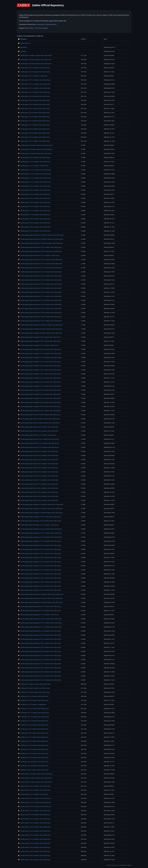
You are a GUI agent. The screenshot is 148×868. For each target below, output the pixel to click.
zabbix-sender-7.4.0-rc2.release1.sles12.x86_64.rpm (34, 790)
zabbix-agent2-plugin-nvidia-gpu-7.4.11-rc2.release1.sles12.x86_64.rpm (40, 537)
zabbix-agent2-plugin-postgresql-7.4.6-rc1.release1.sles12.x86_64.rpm (40, 647)
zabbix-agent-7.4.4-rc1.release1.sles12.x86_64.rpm (34, 104)
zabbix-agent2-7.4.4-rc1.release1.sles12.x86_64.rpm (34, 194)
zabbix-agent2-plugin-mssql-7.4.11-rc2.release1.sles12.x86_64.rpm (39, 447)
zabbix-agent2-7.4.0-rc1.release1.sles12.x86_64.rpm (34, 157)
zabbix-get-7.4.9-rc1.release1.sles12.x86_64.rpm (33, 770)
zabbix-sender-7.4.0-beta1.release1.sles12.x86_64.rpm (35, 778)
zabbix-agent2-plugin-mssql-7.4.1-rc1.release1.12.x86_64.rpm (37, 435)
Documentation (51, 24)
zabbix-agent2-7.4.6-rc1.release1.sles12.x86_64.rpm (34, 198)
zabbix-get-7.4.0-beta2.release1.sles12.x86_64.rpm (34, 692)
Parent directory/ (24, 43)
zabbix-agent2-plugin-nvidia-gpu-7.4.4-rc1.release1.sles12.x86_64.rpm (40, 553)
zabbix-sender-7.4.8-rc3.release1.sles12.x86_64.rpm (34, 855)
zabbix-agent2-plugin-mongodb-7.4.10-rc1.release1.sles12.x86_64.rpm (40, 349)
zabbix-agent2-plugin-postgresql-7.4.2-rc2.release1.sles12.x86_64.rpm (40, 635)
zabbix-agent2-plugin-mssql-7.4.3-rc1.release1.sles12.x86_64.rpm (38, 460)
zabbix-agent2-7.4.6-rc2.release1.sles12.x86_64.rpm (34, 202)
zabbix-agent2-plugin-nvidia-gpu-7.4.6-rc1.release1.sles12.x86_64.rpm (40, 557)
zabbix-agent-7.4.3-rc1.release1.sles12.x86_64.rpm (34, 100)
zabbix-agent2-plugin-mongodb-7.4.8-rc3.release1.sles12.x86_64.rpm (39, 406)
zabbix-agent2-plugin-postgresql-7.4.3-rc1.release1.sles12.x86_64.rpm (40, 639)
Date (105, 39)
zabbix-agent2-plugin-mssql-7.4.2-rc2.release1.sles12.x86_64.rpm (38, 455)
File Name (22, 39)
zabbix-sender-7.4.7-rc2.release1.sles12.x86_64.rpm (34, 839)
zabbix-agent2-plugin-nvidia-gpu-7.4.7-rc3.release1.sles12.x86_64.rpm (40, 574)
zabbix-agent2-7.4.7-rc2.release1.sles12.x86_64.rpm (34, 211)
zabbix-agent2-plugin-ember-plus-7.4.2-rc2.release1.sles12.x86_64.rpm (40, 276)
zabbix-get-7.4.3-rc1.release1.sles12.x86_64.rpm (33, 729)
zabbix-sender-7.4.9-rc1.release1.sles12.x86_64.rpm (34, 860)
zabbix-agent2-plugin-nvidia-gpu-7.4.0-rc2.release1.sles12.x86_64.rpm (40, 521)
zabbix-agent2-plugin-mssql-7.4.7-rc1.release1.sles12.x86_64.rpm (38, 476)
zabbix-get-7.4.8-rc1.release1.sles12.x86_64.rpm (33, 758)
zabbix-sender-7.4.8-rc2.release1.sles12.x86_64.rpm (34, 851)
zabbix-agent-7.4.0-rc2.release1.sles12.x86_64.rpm (34, 72)
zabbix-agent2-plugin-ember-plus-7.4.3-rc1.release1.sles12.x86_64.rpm (40, 280)
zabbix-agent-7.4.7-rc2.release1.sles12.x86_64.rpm (34, 121)
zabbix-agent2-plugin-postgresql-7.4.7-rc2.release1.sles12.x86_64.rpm (40, 660)
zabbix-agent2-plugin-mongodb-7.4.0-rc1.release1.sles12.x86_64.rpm (39, 337)
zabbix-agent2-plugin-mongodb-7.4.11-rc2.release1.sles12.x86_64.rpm (40, 357)
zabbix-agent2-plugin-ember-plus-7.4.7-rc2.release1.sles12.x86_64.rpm (40, 300)
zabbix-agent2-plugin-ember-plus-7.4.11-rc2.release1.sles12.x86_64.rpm (40, 268)
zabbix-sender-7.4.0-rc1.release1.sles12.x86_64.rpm (34, 786)
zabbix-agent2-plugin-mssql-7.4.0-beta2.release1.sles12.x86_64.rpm (39, 423)
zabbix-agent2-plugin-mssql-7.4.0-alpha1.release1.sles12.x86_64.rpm (39, 415)
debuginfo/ (22, 47)
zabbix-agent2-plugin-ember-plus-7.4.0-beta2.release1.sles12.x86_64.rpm (41, 243)
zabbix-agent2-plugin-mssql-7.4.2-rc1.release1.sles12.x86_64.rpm (38, 451)
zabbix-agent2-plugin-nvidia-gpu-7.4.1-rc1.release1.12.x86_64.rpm (38, 525)
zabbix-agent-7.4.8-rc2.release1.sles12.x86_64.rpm (34, 133)
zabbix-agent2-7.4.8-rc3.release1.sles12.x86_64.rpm (34, 227)
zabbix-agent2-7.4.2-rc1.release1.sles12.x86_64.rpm (34, 182)
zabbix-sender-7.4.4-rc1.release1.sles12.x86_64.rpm (34, 823)
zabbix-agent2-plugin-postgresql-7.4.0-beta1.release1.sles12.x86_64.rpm (40, 598)
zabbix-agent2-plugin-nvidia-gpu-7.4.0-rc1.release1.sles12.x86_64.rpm (40, 517)
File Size (83, 39)
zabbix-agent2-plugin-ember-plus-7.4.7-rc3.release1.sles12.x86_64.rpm (40, 304)
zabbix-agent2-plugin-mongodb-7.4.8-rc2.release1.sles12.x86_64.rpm (39, 402)
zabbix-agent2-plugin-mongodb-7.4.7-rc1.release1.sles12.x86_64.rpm (39, 386)
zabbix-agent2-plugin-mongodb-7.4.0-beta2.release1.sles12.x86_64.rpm (40, 333)
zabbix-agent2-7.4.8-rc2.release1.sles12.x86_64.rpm (34, 223)
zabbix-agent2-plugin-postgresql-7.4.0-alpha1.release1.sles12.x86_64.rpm (41, 594)
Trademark (123, 865)
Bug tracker (30, 28)
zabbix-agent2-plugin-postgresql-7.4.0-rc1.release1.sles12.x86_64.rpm (40, 606)
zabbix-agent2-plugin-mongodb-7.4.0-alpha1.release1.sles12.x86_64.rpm (40, 325)
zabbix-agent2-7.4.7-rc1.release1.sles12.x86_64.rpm (34, 206)
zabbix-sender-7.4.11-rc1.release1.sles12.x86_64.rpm (35, 802)
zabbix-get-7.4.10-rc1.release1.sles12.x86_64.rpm (33, 709)
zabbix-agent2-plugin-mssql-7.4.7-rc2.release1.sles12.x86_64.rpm (38, 480)
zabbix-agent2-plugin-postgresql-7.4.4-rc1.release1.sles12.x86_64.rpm (40, 643)
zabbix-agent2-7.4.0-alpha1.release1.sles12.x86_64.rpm (35, 145)
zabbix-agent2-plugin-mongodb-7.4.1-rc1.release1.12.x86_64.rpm (38, 345)
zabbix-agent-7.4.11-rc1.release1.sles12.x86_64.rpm (34, 84)
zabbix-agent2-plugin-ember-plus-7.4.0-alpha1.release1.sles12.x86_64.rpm (41, 235)
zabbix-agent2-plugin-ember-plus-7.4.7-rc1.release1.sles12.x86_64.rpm (40, 296)
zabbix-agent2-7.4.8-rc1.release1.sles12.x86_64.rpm (34, 219)
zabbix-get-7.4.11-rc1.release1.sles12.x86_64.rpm (33, 713)
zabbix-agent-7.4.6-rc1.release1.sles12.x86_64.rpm (34, 108)
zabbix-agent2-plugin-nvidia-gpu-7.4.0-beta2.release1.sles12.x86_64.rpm (40, 513)
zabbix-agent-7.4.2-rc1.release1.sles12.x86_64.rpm (34, 92)
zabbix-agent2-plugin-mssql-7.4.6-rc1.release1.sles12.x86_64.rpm (38, 468)
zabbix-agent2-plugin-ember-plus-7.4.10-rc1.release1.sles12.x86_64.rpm (40, 260)
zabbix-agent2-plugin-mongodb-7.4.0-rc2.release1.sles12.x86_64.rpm (39, 341)
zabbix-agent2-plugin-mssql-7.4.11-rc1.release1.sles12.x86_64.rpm (39, 443)
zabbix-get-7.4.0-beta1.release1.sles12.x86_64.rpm (34, 688)
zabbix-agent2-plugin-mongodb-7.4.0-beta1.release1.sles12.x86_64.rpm (40, 329)
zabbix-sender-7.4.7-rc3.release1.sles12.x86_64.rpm (34, 843)
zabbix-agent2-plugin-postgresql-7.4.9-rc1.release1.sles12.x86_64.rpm (40, 680)
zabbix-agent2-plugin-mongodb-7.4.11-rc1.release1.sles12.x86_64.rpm (40, 353)
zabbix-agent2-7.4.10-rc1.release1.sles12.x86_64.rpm (35, 170)
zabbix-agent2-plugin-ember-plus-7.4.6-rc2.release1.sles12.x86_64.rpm (40, 292)
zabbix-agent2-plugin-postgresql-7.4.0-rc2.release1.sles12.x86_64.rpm (40, 611)
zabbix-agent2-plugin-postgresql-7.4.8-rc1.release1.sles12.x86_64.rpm (40, 668)
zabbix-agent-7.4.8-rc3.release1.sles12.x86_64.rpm (34, 137)
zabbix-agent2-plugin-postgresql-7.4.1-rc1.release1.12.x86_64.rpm (38, 615)
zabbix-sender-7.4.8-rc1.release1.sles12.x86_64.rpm (34, 847)
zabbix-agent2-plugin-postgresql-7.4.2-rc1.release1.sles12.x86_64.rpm (40, 631)
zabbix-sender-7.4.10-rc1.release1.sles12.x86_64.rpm (35, 798)
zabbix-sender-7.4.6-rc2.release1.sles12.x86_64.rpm (34, 831)
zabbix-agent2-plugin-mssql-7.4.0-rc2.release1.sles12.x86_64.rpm (38, 431)
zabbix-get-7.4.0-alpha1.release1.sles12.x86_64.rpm (34, 684)
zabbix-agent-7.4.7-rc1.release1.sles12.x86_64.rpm (34, 117)
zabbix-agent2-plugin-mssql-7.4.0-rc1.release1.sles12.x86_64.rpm (38, 427)
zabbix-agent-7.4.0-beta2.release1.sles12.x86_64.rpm (35, 64)
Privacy (129, 865)
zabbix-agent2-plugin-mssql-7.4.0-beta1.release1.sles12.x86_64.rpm (39, 419)
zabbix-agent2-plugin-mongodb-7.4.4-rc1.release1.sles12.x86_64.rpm (39, 374)
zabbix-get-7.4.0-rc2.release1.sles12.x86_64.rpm (33, 700)
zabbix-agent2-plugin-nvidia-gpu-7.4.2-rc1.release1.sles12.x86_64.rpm (40, 541)
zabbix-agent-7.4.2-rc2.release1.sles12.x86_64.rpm (34, 96)
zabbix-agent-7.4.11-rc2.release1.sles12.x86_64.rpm (34, 88)
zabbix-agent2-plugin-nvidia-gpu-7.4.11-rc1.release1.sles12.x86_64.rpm (40, 533)
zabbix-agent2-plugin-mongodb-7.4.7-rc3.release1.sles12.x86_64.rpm (39, 394)
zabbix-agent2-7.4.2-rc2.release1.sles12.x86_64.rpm (34, 186)
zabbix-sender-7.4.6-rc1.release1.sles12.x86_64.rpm (34, 827)
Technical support (42, 28)
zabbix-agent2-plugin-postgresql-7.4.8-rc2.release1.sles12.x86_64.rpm (40, 672)
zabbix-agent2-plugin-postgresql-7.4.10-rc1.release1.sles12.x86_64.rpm (40, 619)
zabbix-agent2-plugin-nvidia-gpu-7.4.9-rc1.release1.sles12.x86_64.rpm (40, 590)
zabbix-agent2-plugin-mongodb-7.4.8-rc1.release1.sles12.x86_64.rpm (39, 398)
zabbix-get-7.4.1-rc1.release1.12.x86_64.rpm (32, 704)
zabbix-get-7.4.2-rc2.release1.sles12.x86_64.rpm (33, 725)
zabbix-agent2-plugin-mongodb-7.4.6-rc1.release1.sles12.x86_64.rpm (39, 378)
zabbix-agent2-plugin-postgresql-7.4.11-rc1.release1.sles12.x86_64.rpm (40, 623)
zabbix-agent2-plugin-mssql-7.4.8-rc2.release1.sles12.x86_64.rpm (38, 492)
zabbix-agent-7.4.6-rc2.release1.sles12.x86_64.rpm (34, 113)
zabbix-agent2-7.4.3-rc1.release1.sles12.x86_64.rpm (34, 190)
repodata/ (22, 51)
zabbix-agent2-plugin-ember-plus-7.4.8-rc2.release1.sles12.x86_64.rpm (40, 313)
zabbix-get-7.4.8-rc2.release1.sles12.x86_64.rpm (33, 762)
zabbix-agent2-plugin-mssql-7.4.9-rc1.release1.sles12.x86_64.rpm (38, 500)
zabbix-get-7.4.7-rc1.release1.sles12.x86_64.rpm (33, 745)
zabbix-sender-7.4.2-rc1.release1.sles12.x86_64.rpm (34, 811)
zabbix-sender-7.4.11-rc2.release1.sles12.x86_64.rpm (35, 806)
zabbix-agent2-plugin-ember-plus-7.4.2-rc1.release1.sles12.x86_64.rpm (40, 272)
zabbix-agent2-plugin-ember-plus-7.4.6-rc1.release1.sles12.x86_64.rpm (40, 288)
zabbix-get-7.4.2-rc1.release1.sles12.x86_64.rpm (33, 721)
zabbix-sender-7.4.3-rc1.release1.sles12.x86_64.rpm (34, 819)
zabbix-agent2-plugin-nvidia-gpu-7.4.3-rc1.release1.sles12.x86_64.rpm (40, 549)
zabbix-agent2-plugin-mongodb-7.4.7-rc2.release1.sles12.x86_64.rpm (39, 390)
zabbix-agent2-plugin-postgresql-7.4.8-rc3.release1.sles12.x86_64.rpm (40, 676)
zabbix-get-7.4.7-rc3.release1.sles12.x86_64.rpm (33, 753)
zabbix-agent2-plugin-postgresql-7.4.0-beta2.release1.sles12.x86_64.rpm (40, 602)
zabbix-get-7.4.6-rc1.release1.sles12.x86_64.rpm (33, 737)
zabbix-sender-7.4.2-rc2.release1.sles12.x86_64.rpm (34, 815)
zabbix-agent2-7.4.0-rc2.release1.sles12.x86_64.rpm (34, 162)
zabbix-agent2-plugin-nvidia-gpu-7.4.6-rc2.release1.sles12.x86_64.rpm (40, 562)
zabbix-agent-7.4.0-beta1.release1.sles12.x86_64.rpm (35, 60)
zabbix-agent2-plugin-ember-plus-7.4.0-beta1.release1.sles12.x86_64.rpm (41, 239)
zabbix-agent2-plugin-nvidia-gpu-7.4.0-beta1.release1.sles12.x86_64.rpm (40, 509)
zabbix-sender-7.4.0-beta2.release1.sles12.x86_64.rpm (35, 782)
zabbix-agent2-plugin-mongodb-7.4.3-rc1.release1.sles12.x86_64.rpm (39, 370)
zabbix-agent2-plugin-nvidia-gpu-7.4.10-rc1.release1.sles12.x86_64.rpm (40, 529)
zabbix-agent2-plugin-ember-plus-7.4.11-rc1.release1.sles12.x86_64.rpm (40, 264)
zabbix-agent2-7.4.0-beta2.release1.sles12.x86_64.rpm (35, 153)
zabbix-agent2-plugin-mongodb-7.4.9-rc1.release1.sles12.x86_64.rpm (39, 411)
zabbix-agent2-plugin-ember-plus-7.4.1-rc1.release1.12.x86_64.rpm (39, 255)
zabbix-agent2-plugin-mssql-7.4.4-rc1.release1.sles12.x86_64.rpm (38, 464)
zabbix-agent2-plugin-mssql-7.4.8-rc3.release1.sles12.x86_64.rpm (38, 496)
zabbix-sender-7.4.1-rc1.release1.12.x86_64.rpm (33, 794)
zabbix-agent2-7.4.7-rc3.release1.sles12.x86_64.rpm (34, 215)
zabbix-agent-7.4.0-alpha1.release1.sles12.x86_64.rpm (35, 55)
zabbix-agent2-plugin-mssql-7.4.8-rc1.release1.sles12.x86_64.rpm (38, 488)
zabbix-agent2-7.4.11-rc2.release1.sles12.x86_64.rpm (35, 178)
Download (40, 24)
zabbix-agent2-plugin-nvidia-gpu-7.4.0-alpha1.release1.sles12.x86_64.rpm (41, 504)
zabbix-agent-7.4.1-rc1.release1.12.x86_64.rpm (33, 76)
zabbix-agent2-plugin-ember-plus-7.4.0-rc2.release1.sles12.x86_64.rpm (40, 251)
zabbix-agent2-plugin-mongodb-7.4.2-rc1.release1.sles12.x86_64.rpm (39, 362)
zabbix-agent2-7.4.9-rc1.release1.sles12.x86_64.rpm (34, 231)
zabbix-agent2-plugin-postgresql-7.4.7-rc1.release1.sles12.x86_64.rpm (40, 655)
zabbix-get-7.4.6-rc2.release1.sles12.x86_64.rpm (33, 741)
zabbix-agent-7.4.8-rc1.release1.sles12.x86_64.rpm (34, 129)
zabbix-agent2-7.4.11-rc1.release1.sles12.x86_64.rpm (35, 174)
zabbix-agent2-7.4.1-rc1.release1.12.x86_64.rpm (33, 166)
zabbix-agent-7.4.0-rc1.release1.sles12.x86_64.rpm (34, 68)
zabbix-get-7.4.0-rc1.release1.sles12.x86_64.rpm (33, 696)
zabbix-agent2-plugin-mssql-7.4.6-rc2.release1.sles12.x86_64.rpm (38, 472)
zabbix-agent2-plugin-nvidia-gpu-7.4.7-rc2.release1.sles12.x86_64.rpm (40, 570)
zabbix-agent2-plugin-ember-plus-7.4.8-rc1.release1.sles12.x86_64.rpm (40, 309)
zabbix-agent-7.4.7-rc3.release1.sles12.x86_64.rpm (34, 125)
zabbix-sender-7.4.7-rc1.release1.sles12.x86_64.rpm (34, 835)
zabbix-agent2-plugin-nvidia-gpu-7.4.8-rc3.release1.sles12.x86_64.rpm (40, 586)
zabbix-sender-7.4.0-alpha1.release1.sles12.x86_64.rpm (35, 774)
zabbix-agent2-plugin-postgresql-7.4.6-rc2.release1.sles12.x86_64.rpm (40, 651)
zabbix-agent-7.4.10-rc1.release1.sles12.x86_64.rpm (34, 80)
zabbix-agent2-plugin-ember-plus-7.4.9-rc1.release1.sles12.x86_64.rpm (40, 321)
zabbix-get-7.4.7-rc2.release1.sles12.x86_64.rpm (33, 749)
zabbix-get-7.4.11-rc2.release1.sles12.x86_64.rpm (33, 717)
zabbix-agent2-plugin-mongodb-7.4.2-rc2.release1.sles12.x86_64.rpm (39, 366)
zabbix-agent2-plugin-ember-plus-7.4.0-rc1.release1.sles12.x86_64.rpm (40, 247)
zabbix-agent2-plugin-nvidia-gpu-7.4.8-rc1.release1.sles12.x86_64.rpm (40, 578)
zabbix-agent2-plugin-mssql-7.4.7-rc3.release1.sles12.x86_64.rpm (38, 484)
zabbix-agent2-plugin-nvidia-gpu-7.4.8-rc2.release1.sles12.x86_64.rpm (40, 582)
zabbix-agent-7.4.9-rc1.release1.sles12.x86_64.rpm (34, 141)
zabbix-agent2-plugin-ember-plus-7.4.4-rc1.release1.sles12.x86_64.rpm (40, 284)
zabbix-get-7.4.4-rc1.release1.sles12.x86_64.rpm (33, 733)
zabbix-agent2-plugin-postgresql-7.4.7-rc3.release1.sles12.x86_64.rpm (40, 664)
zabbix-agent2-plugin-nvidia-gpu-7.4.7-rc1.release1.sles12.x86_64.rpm (40, 566)
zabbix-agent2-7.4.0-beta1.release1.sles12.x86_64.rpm (35, 149)
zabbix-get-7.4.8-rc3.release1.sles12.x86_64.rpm (33, 766)
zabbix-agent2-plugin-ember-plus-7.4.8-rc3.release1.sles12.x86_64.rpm (40, 317)
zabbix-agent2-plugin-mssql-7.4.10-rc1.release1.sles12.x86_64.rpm (39, 439)
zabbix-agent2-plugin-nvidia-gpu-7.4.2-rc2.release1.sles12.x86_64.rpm (40, 545)
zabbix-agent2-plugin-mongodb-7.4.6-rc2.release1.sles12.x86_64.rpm (39, 382)
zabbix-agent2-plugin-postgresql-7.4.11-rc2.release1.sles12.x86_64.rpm (40, 627)
